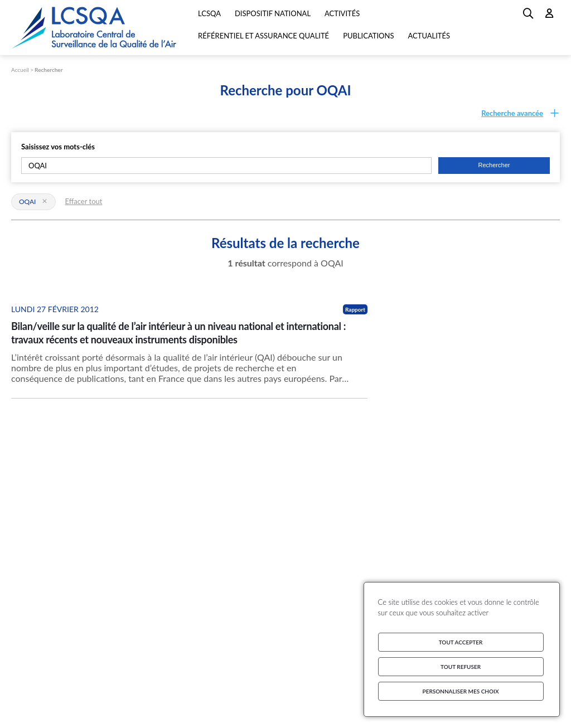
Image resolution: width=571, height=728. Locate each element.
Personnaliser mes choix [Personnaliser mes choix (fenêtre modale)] (461, 691)
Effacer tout (83, 202)
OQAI (33, 202)
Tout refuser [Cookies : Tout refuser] (461, 667)
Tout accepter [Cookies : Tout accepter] (461, 642)
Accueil (20, 70)
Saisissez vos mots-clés (58, 147)
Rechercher (49, 70)
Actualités (429, 36)
